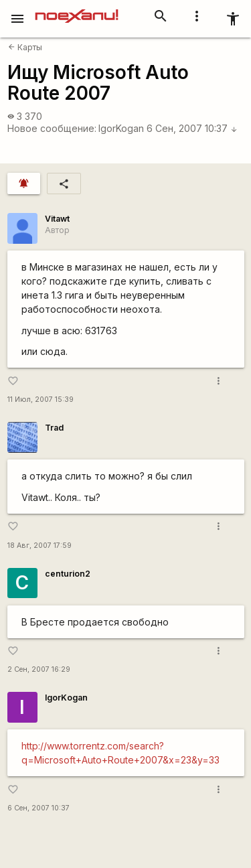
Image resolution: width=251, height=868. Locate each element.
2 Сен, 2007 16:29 (39, 669)
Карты (25, 47)
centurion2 (68, 574)
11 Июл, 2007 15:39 (40, 400)
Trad (54, 428)
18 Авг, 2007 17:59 (39, 546)
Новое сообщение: (52, 128)
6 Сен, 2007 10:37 (192, 128)
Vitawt (57, 219)
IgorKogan (121, 128)
